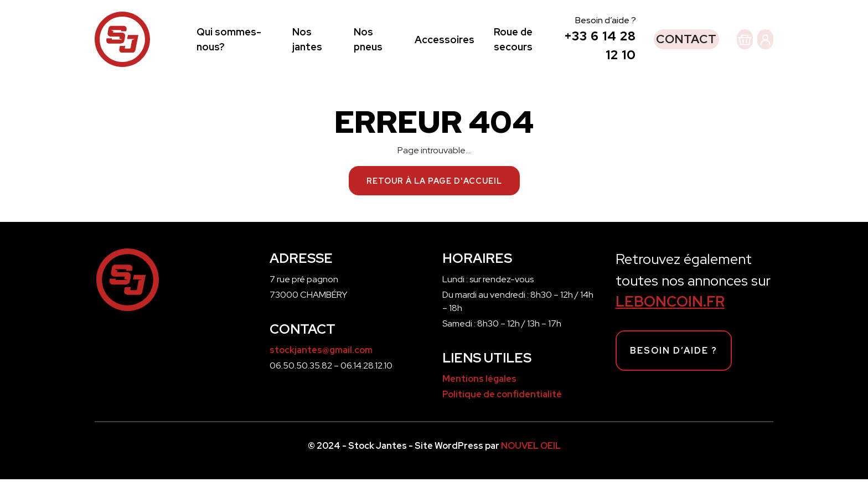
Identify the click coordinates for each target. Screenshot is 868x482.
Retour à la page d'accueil (434, 183)
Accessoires (428, 41)
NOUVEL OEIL (531, 449)
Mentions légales (479, 382)
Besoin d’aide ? (674, 353)
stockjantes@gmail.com (321, 353)
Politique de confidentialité (502, 397)
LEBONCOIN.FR (670, 304)
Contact (648, 41)
